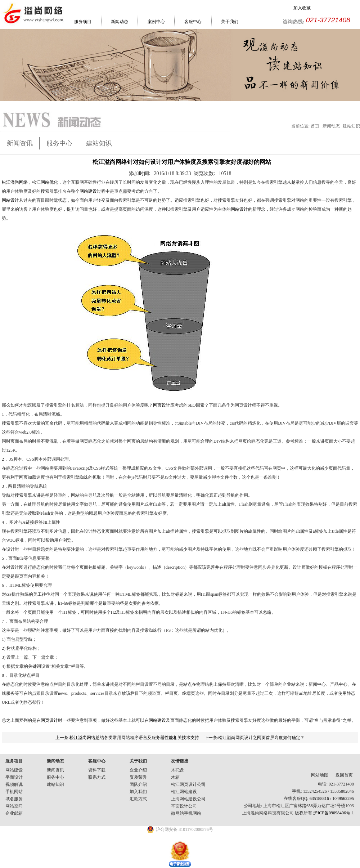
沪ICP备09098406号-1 (334, 813)
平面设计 (14, 777)
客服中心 (193, 22)
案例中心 (156, 22)
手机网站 (14, 792)
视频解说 (14, 784)
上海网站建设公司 (188, 799)
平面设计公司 (184, 806)
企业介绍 (138, 770)
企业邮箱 (14, 813)
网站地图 (320, 775)
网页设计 (162, 405)
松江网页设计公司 (188, 784)
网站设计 (10, 200)
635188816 (319, 798)
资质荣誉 (138, 777)
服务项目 (83, 22)
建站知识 (99, 143)
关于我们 (230, 22)
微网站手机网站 (186, 813)
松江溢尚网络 (15, 182)
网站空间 (14, 806)
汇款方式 (138, 799)
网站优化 (49, 182)
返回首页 (344, 775)
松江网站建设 (184, 792)
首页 (315, 126)
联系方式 (97, 777)
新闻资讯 (20, 143)
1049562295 (343, 798)
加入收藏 (302, 8)
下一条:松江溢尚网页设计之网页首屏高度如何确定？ (254, 738)
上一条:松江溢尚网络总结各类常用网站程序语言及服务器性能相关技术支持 (127, 738)
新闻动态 (120, 22)
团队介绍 (138, 784)
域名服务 (14, 799)
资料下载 (97, 770)
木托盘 (177, 770)
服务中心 (59, 143)
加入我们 (138, 792)
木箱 (175, 777)
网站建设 (88, 191)
